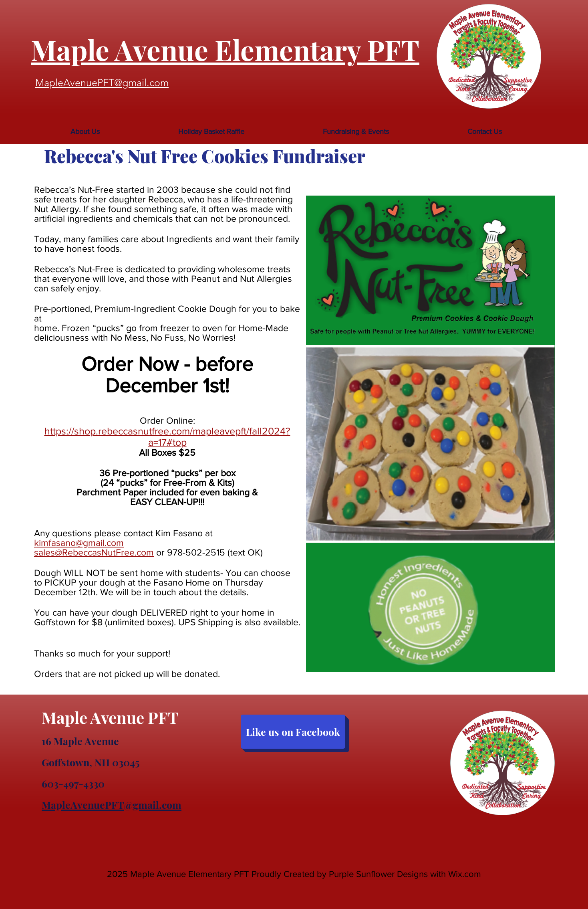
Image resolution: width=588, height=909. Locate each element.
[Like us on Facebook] (293, 732)
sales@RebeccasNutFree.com (94, 552)
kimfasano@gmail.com (79, 543)
